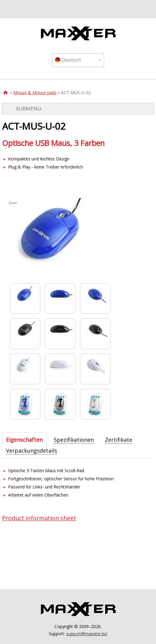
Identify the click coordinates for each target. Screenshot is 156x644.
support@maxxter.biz (87, 634)
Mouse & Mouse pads (35, 93)
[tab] (24, 440)
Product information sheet (39, 518)
